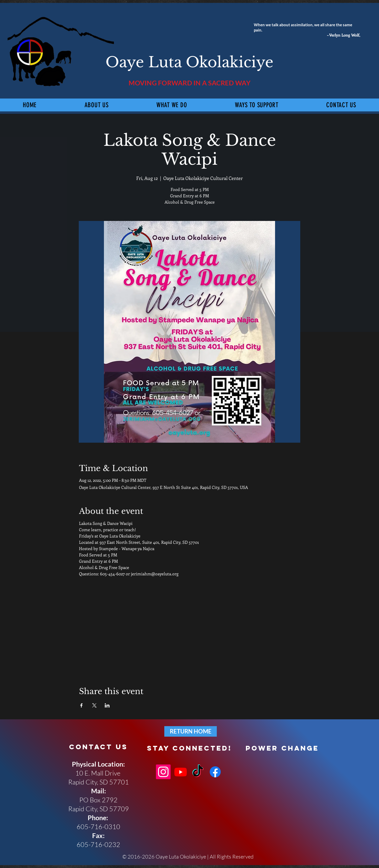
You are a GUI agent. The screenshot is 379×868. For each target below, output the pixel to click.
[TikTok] (198, 772)
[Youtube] (181, 772)
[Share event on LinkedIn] (107, 705)
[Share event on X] (94, 705)
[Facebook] (215, 772)
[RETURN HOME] (191, 731)
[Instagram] (163, 772)
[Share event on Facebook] (81, 705)
